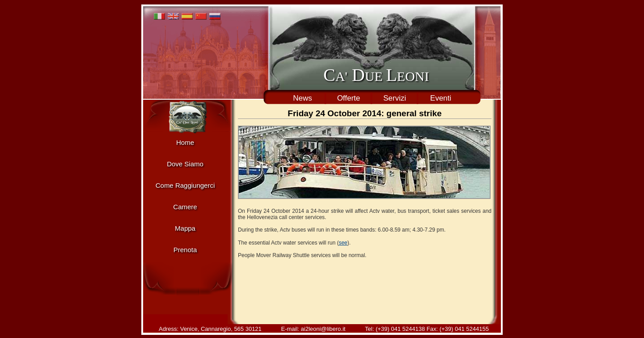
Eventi (441, 98)
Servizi (395, 98)
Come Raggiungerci (185, 185)
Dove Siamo (185, 164)
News (303, 98)
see (343, 243)
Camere (185, 207)
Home (185, 142)
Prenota (185, 250)
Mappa (185, 228)
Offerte (349, 98)
